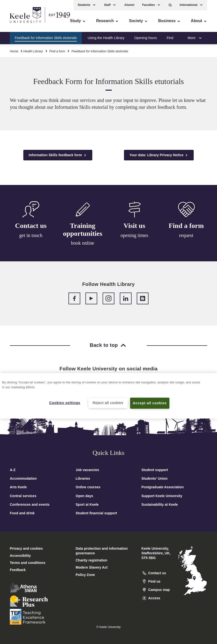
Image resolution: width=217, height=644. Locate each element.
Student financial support (96, 513)
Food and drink (22, 513)
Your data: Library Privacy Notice (159, 155)
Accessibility (18, 25)
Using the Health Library (106, 38)
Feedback (18, 570)
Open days (84, 496)
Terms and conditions (27, 563)
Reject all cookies (108, 403)
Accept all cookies (150, 403)
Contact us (31, 226)
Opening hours (146, 38)
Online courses (88, 487)
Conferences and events (30, 504)
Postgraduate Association (163, 487)
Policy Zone (85, 575)
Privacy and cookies (26, 548)
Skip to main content (26, 25)
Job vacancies (87, 470)
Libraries (83, 478)
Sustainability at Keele (160, 504)
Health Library (33, 51)
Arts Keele (18, 487)
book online (83, 244)
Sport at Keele (87, 504)
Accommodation (23, 478)
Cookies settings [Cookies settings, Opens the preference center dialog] (65, 403)
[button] (170, 5)
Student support (155, 470)
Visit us (134, 228)
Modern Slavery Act (92, 567)
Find (170, 38)
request (186, 239)
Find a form (57, 51)
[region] (108, 396)
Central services (23, 496)
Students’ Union (155, 478)
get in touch (31, 236)
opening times (134, 237)
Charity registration (91, 560)
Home (14, 51)
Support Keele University (162, 496)
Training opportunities (82, 231)
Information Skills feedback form (58, 155)
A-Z (13, 470)
